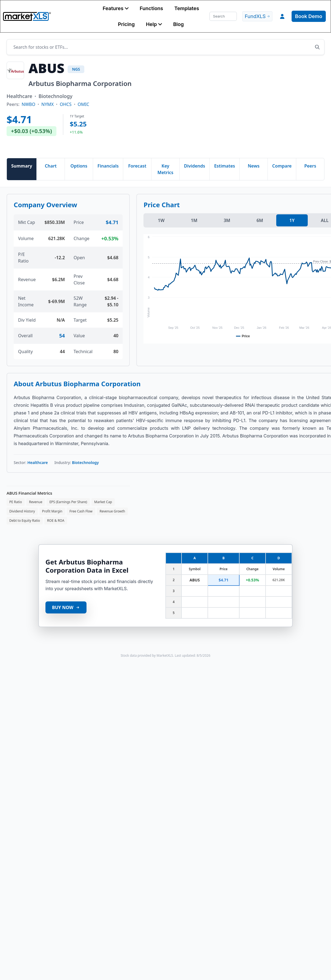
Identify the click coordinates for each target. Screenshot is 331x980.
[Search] (223, 16)
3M (227, 220)
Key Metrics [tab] (165, 169)
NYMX (48, 104)
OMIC (83, 104)
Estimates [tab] (224, 166)
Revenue (36, 502)
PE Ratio (16, 502)
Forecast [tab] (137, 166)
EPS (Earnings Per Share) (68, 502)
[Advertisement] (186, 106)
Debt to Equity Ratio (25, 521)
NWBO (28, 104)
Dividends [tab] (195, 166)
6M (260, 220)
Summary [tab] (22, 166)
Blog (178, 24)
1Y (292, 220)
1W (161, 220)
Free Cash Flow (81, 511)
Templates (187, 8)
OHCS (66, 104)
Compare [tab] (282, 166)
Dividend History (22, 511)
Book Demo (309, 16)
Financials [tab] (108, 166)
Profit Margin (52, 511)
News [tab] (254, 166)
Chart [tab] (51, 166)
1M (194, 220)
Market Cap (103, 502)
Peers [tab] (310, 166)
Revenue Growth (112, 511)
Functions (151, 8)
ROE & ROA (56, 521)
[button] (116, 8)
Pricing (126, 24)
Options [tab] (79, 166)
